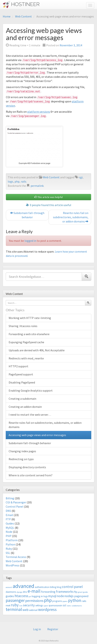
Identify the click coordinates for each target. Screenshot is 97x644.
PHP (9, 536)
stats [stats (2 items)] (69, 606)
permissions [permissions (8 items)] (34, 601)
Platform (12, 540)
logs (10, 181)
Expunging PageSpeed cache (26, 342)
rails (24, 181)
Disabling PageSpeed (22, 382)
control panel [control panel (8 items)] (72, 587)
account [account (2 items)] (9, 587)
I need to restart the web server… (30, 415)
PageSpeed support (21, 374)
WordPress (13, 565)
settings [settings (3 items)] (39, 605)
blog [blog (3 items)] (59, 587)
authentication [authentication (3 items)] (42, 587)
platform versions (39, 112)
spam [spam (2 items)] (46, 606)
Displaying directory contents (27, 467)
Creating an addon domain (25, 407)
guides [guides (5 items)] (10, 596)
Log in (37, 629)
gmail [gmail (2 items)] (80, 592)
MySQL (10, 528)
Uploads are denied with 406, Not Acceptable (37, 350)
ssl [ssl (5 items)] (65, 605)
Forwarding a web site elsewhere (29, 334)
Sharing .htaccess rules (23, 326)
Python (10, 544)
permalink (37, 186)
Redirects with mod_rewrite (26, 358)
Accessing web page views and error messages (37, 435)
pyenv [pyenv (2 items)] (65, 601)
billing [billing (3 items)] (53, 587)
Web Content (23, 16)
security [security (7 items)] (29, 605)
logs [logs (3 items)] (46, 596)
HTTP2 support (18, 366)
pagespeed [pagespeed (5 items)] (81, 596)
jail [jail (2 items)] (30, 596)
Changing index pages (22, 451)
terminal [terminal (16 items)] (14, 609)
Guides (10, 523)
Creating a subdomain (22, 399)
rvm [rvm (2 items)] (21, 606)
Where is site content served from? (31, 475)
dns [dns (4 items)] (25, 592)
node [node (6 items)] (60, 596)
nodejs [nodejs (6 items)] (69, 596)
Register (53, 629)
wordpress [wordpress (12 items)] (47, 609)
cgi (81, 177)
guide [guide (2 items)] (85, 592)
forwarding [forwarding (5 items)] (48, 592)
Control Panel (15, 506)
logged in (30, 241)
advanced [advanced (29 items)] (23, 586)
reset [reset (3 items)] (8, 605)
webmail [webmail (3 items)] (33, 610)
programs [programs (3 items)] (57, 601)
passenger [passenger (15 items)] (15, 600)
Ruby (9, 549)
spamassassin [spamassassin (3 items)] (55, 605)
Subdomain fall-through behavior (27, 215)
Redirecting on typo (21, 459)
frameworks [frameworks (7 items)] (65, 592)
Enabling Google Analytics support (31, 390)
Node (9, 532)
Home (7, 16)
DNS (8, 511)
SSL (8, 553)
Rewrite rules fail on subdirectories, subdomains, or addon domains (71, 217)
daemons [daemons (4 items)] (11, 592)
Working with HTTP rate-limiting (30, 318)
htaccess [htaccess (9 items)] (21, 596)
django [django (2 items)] (20, 592)
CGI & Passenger (16, 502)
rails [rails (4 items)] (84, 601)
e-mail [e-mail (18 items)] (34, 591)
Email (9, 515)
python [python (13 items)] (75, 600)
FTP (8, 519)
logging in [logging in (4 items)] (37, 596)
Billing (10, 498)
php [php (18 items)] (48, 600)
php (17, 181)
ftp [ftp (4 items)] (76, 592)
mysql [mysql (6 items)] (52, 596)
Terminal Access (16, 557)
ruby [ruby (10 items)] (15, 605)
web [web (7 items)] (25, 610)
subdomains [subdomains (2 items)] (77, 606)
